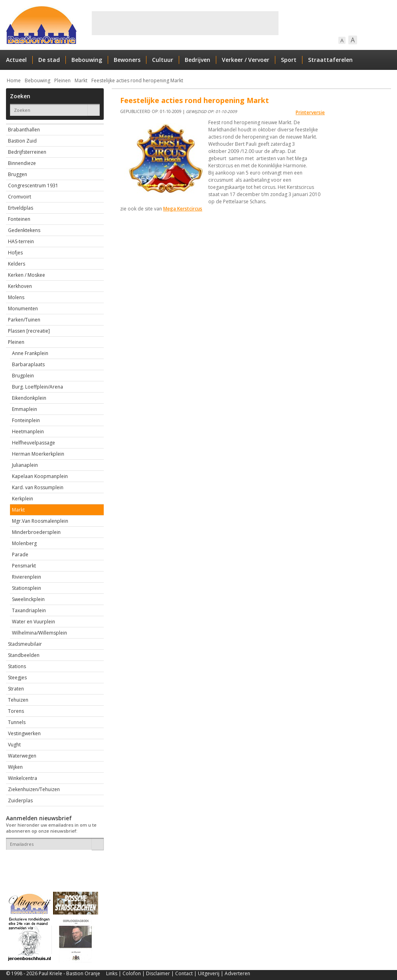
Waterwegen (22, 756)
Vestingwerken (24, 733)
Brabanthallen (24, 130)
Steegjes (17, 677)
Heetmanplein (28, 431)
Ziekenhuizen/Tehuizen (34, 789)
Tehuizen (18, 700)
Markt (81, 80)
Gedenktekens (24, 230)
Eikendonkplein (29, 398)
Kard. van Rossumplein (38, 487)
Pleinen (62, 80)
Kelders (17, 264)
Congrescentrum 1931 (33, 185)
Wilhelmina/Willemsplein (40, 633)
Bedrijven (198, 60)
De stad (49, 60)
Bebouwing (87, 60)
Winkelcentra (23, 778)
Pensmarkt (24, 566)
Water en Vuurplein (34, 622)
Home (14, 80)
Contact (184, 973)
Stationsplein (27, 588)
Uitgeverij (209, 973)
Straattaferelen (330, 60)
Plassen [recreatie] (29, 331)
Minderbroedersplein (36, 532)
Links (112, 973)
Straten (16, 689)
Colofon (132, 973)
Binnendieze (22, 163)
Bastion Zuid (22, 141)
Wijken (15, 767)
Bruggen (18, 174)
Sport (289, 60)
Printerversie (310, 112)
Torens (16, 711)
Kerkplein (23, 499)
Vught (14, 745)
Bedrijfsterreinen (27, 152)
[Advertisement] (185, 23)
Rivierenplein (27, 577)
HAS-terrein (21, 241)
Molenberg (24, 543)
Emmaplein (25, 409)
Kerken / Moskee (27, 275)
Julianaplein (25, 465)
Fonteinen (19, 219)
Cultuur (163, 60)
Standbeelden (24, 655)
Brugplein (23, 376)
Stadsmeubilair (25, 644)
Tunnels (17, 722)
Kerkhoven (20, 286)
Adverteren (237, 973)
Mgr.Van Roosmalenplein (40, 521)
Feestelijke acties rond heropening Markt (137, 80)
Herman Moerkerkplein (38, 454)
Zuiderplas (20, 800)
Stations (17, 666)
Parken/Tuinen (24, 320)
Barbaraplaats (28, 364)
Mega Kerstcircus (183, 209)
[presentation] (53, 864)
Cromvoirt (20, 197)
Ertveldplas (21, 208)
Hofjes (15, 253)
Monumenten (23, 308)
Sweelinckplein (28, 599)
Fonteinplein (26, 420)
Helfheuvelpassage (34, 443)
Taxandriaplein (29, 610)
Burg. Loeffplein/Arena (38, 387)
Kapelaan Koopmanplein (40, 476)
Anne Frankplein (30, 353)
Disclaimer (158, 973)
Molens (16, 297)
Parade (20, 554)
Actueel (16, 60)
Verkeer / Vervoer (246, 60)
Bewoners (127, 60)
